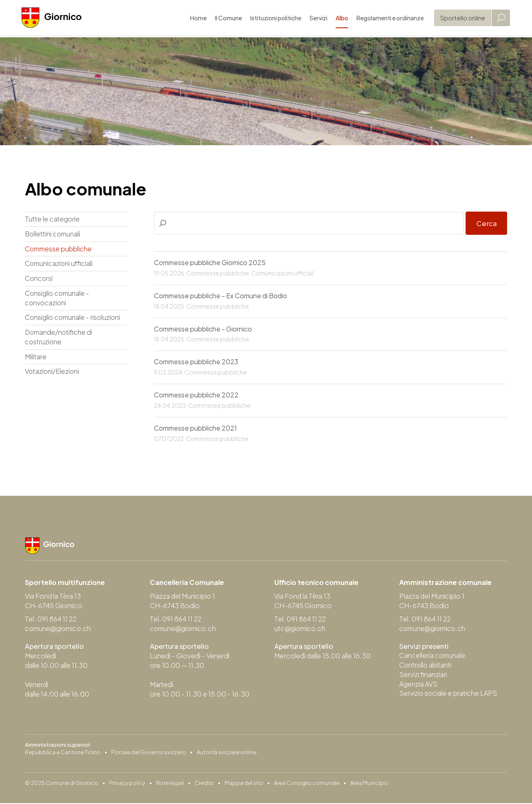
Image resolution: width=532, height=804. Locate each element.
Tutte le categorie (52, 219)
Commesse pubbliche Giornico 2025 (210, 263)
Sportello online (459, 19)
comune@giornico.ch (59, 629)
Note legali (170, 784)
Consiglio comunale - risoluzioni (74, 318)
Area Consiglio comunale (307, 784)
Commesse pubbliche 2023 (196, 362)
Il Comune (225, 19)
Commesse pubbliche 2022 (196, 396)
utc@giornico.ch (300, 629)
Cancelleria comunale (433, 657)
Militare (36, 358)
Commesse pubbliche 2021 (195, 429)
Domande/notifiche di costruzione (60, 338)
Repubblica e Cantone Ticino (63, 753)
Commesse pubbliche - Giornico (203, 329)
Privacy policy (127, 784)
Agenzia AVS (418, 685)
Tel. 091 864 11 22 (51, 620)
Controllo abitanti (426, 666)
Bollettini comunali (54, 234)
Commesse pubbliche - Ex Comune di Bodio (221, 296)
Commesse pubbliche (59, 249)
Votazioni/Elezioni (52, 373)
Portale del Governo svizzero (149, 753)
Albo (339, 19)
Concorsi (39, 279)
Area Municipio (369, 784)
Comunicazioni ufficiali (60, 264)
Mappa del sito (244, 784)
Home (195, 19)
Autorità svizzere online (227, 753)
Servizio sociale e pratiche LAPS (449, 695)
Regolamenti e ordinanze (387, 19)
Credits (204, 784)
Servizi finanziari (423, 676)
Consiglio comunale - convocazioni (58, 299)
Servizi (315, 19)
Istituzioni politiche (272, 19)
